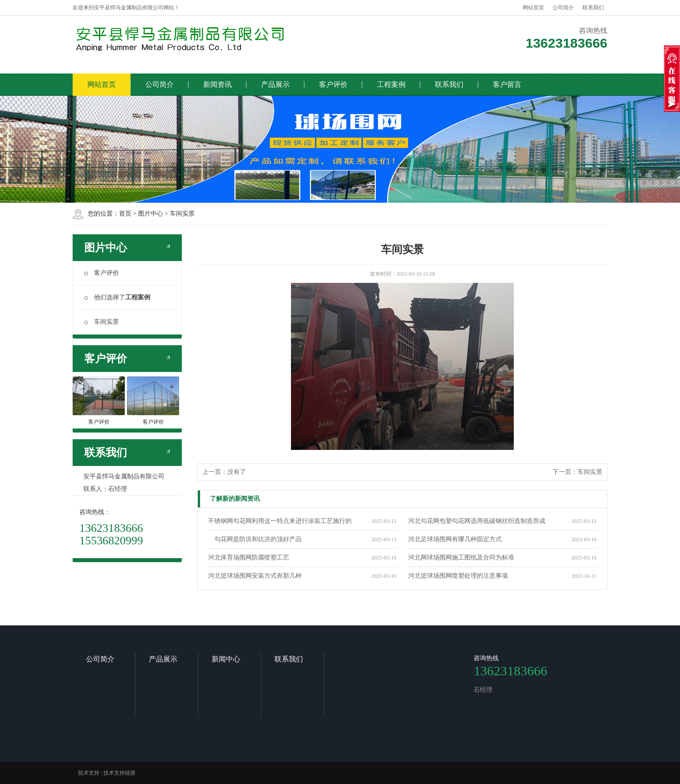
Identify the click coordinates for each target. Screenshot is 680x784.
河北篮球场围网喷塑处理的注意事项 (458, 576)
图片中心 (151, 214)
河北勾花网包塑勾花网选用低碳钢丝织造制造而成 (477, 521)
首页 (125, 214)
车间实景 (182, 214)
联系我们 (593, 8)
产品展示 (275, 84)
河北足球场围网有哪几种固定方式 (455, 539)
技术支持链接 (119, 773)
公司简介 (563, 8)
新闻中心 (226, 659)
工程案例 (391, 84)
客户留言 (507, 84)
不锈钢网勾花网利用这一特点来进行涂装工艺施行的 (280, 521)
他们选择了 (117, 297)
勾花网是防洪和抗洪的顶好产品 (255, 539)
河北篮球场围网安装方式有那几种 (255, 576)
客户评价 (333, 84)
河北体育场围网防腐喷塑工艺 (249, 557)
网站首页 (533, 8)
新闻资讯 (217, 84)
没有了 (237, 472)
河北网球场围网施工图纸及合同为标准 (461, 557)
